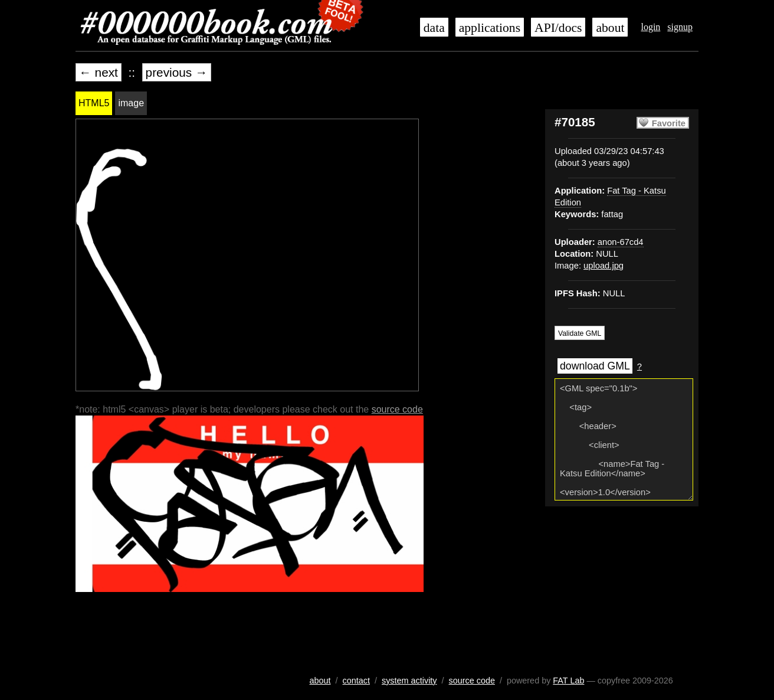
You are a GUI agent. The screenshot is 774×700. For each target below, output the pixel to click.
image (131, 103)
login (650, 27)
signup (680, 27)
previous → (177, 72)
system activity (409, 681)
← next (99, 72)
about (610, 28)
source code (397, 409)
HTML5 (94, 103)
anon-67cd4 (621, 242)
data (434, 28)
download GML (595, 366)
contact (356, 681)
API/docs (558, 28)
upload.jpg (604, 266)
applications (490, 28)
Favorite (669, 123)
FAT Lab (568, 681)
